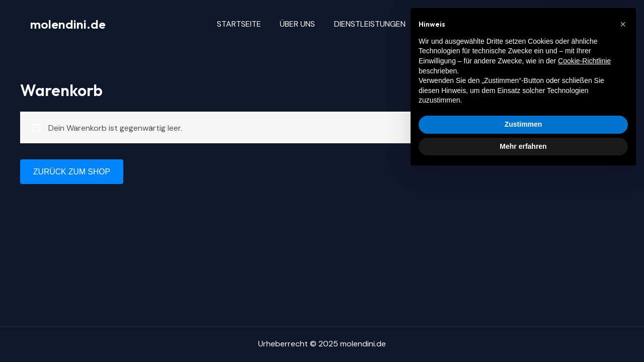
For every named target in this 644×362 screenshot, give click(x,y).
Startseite (251, 24)
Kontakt (482, 24)
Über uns (307, 24)
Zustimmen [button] (524, 313)
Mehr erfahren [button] (523, 334)
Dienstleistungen (376, 24)
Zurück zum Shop (72, 172)
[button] (623, 213)
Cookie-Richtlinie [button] (584, 249)
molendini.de (68, 24)
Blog (438, 24)
